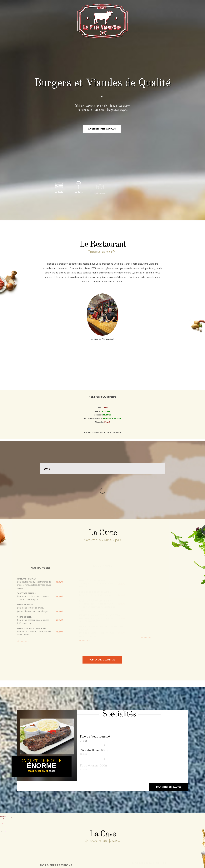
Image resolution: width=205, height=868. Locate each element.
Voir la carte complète (102, 622)
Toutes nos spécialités (168, 749)
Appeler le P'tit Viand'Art (102, 129)
